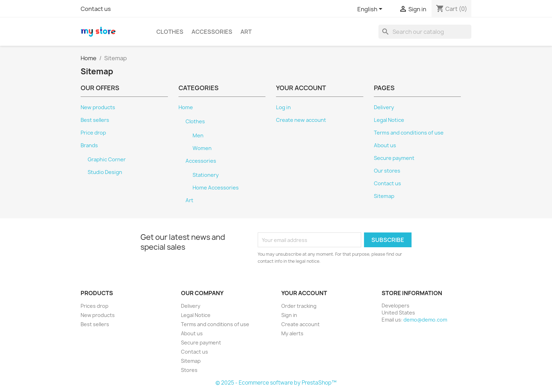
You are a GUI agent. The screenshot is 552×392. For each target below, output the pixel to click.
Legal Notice (389, 120)
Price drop (93, 133)
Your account (304, 293)
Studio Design (105, 172)
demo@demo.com (425, 320)
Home (186, 107)
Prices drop (95, 306)
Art (246, 32)
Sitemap (384, 196)
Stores (189, 370)
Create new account (301, 120)
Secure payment (394, 158)
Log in (283, 107)
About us (385, 145)
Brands (89, 145)
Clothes (170, 32)
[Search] (425, 32)
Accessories (212, 32)
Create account (300, 324)
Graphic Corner (107, 160)
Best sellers (95, 120)
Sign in (289, 315)
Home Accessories (216, 188)
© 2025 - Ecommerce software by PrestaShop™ (276, 383)
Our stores (387, 171)
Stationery (206, 175)
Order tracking (299, 306)
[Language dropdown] (371, 10)
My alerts (292, 333)
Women (202, 148)
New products (98, 107)
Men (198, 136)
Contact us (96, 9)
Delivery (384, 107)
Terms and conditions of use (409, 133)
